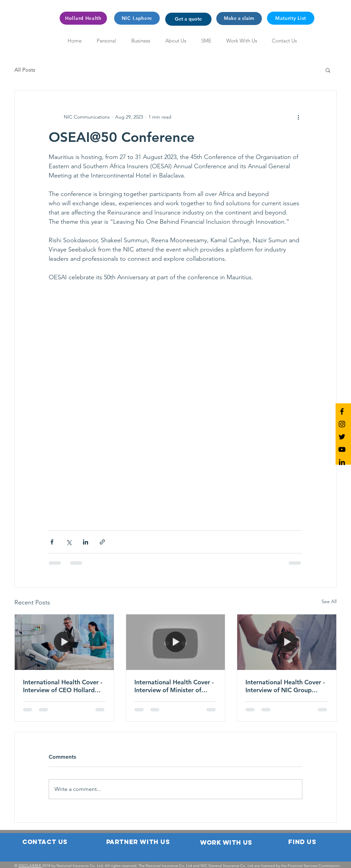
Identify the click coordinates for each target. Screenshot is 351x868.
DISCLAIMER (30, 866)
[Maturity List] (291, 18)
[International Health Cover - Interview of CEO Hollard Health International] (64, 642)
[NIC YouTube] (342, 449)
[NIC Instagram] (342, 424)
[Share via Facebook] (52, 542)
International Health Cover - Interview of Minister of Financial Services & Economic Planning (174, 686)
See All (329, 601)
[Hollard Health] (83, 18)
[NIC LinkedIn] (342, 462)
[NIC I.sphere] (137, 18)
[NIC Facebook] (342, 411)
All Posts (25, 70)
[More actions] (298, 117)
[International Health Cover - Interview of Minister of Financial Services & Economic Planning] (176, 642)
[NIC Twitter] (342, 437)
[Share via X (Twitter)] (69, 542)
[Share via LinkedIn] (86, 542)
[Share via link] (102, 542)
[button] (188, 19)
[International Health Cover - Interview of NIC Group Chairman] (287, 642)
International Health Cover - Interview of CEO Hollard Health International (63, 686)
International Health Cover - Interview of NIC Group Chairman (285, 686)
